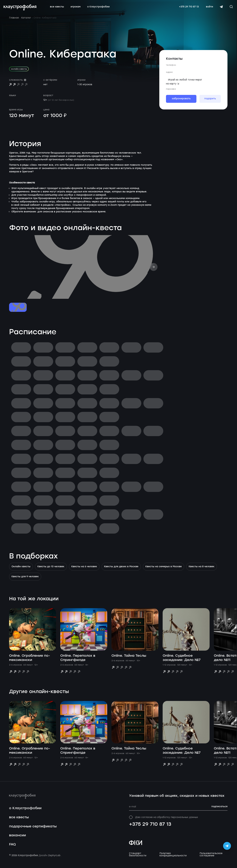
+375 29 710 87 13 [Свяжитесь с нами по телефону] (187, 9)
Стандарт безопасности (138, 858)
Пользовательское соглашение (211, 858)
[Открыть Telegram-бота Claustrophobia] (227, 846)
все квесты (59, 9)
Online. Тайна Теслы (129, 659)
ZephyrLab (55, 859)
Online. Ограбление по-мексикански (30, 661)
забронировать (181, 102)
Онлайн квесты (21, 570)
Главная (14, 21)
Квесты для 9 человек (25, 580)
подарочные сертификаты (33, 830)
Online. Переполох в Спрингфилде (78, 661)
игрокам (78, 9)
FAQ (12, 848)
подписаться (219, 810)
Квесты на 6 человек (84, 570)
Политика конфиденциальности (173, 858)
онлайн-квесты (19, 73)
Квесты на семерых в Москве (164, 570)
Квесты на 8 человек (202, 570)
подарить (210, 102)
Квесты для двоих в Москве (121, 570)
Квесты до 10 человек (51, 570)
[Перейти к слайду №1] (18, 311)
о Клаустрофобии (101, 9)
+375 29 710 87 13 (150, 828)
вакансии (17, 839)
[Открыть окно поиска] (229, 8)
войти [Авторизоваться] (207, 9)
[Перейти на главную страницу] (22, 9)
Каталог (26, 21)
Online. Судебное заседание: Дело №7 (182, 661)
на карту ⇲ (173, 87)
